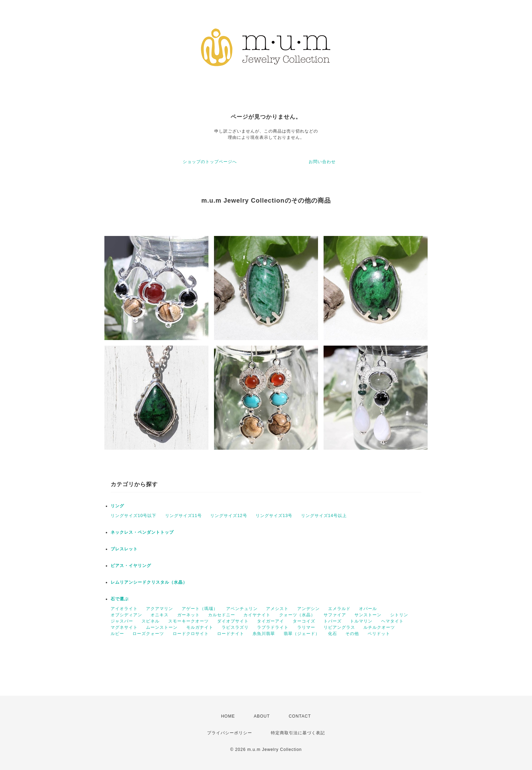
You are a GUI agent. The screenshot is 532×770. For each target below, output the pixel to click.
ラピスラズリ (235, 627)
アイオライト (124, 609)
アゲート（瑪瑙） (200, 609)
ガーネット (188, 615)
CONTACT (300, 716)
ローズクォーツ (148, 634)
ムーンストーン (162, 627)
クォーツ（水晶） (297, 615)
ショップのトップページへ (210, 162)
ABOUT (262, 716)
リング (117, 506)
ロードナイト (231, 634)
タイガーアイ (271, 621)
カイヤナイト (257, 615)
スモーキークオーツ (188, 621)
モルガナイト (200, 627)
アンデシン (308, 609)
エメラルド (339, 609)
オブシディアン (126, 615)
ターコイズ (304, 621)
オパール (368, 609)
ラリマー (306, 627)
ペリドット (379, 634)
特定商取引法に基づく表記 (298, 733)
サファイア (335, 615)
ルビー (117, 634)
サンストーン (368, 615)
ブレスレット (124, 549)
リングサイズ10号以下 (134, 516)
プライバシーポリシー (230, 733)
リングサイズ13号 (274, 516)
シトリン (399, 615)
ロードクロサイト (191, 634)
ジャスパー (122, 621)
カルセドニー (222, 615)
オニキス (160, 615)
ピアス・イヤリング (131, 566)
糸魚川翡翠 (264, 634)
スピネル (151, 621)
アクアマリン (160, 609)
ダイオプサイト (233, 621)
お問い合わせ (322, 162)
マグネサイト (124, 627)
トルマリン (361, 621)
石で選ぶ (120, 599)
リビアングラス (339, 627)
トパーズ (333, 621)
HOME (228, 716)
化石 (333, 634)
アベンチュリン (242, 609)
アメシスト (277, 609)
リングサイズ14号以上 (324, 516)
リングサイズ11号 (183, 516)
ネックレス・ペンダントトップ (142, 532)
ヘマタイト (392, 621)
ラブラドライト (273, 627)
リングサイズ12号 (229, 516)
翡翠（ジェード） (302, 634)
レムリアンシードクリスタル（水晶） (149, 582)
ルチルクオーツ (379, 627)
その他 (352, 634)
